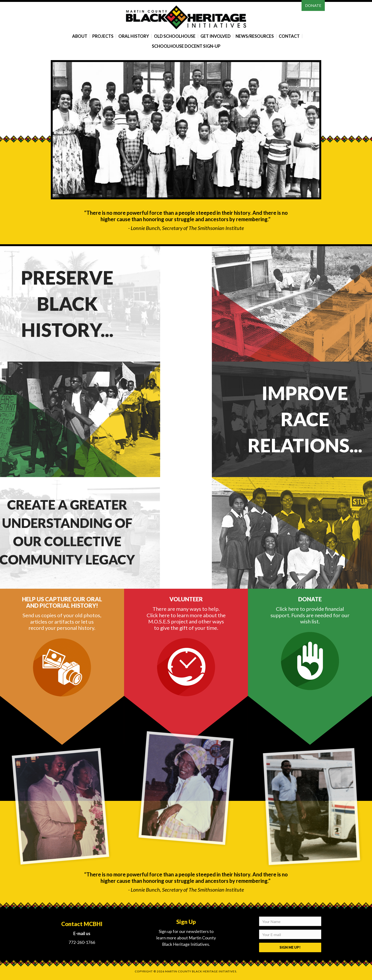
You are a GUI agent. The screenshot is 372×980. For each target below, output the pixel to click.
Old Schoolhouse (175, 36)
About (80, 36)
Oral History (134, 36)
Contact (289, 36)
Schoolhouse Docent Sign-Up (186, 46)
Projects (103, 36)
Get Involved (216, 36)
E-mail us (82, 933)
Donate (313, 5)
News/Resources (255, 36)
